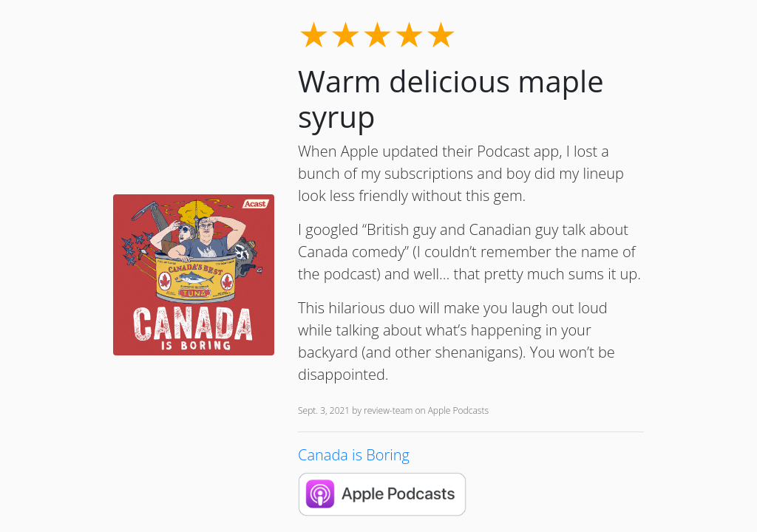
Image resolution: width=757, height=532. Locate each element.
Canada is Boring (354, 455)
